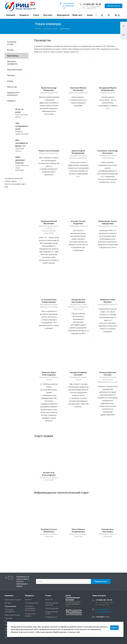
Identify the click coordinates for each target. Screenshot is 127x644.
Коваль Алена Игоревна (49, 151)
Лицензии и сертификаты (12, 63)
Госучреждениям (32, 603)
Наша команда (13, 56)
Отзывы (10, 81)
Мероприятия (63, 15)
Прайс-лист (78, 15)
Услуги (37, 15)
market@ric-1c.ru (102, 617)
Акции (90, 15)
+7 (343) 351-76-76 (92, 4)
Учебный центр (51, 617)
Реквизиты (11, 101)
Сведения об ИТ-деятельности (14, 94)
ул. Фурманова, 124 (103, 612)
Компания (12, 15)
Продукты (25, 15)
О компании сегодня (12, 43)
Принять (114, 628)
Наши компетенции (14, 70)
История (10, 50)
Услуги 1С (49, 600)
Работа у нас (12, 87)
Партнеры (11, 75)
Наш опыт (49, 15)
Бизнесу (28, 600)
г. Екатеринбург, (69, 3)
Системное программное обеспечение (30, 608)
